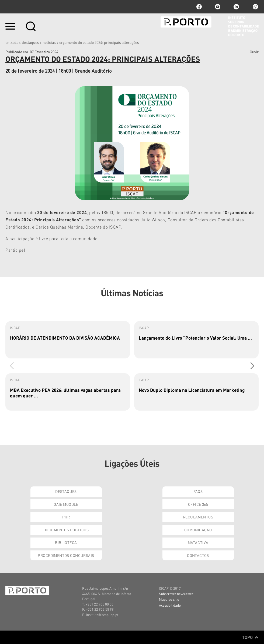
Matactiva (198, 542)
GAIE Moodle (66, 504)
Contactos (198, 555)
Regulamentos (198, 517)
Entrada (12, 42)
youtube (218, 7)
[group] (68, 340)
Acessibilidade (170, 605)
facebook (199, 7)
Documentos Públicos (66, 530)
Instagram (255, 7)
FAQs (198, 491)
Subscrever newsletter (176, 594)
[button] (252, 366)
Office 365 (198, 504)
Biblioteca (66, 542)
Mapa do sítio (169, 599)
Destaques (30, 42)
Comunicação (198, 530)
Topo (250, 637)
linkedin (236, 7)
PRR (66, 517)
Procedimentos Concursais (66, 555)
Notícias (49, 42)
